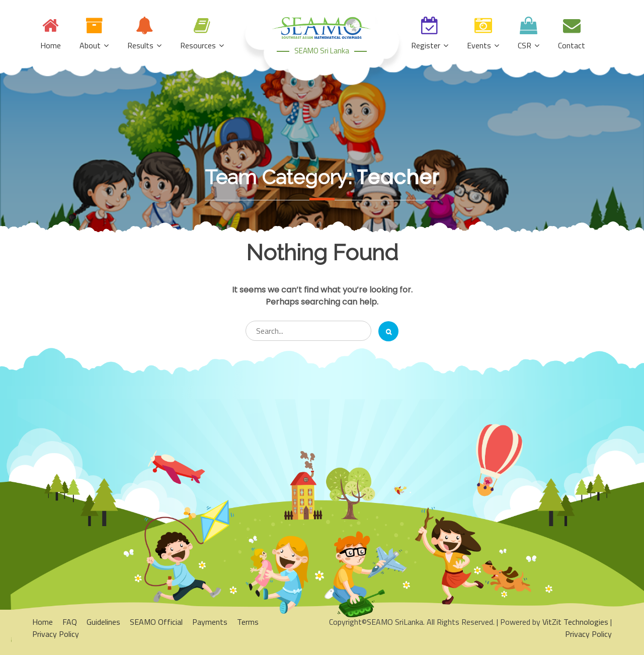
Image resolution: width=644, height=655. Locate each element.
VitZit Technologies (575, 622)
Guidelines (103, 622)
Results (140, 45)
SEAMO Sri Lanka (322, 51)
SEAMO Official (156, 622)
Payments (210, 622)
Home (51, 45)
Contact (572, 45)
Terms (248, 622)
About (90, 45)
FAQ (70, 622)
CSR (525, 45)
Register (426, 45)
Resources (198, 45)
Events (479, 45)
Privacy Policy (56, 634)
